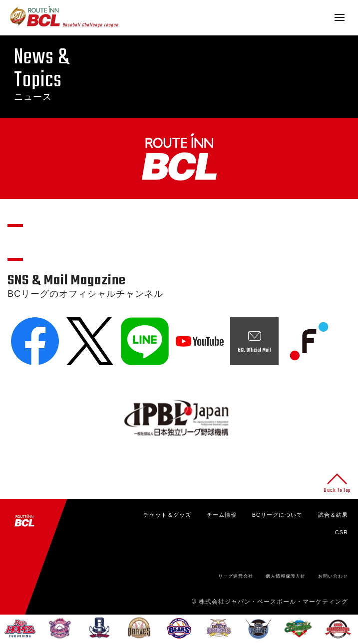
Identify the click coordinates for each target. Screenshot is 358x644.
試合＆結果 (333, 515)
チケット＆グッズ (167, 515)
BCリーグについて (277, 515)
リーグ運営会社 (236, 576)
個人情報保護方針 (286, 576)
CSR (342, 532)
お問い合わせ (333, 576)
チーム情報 (222, 515)
